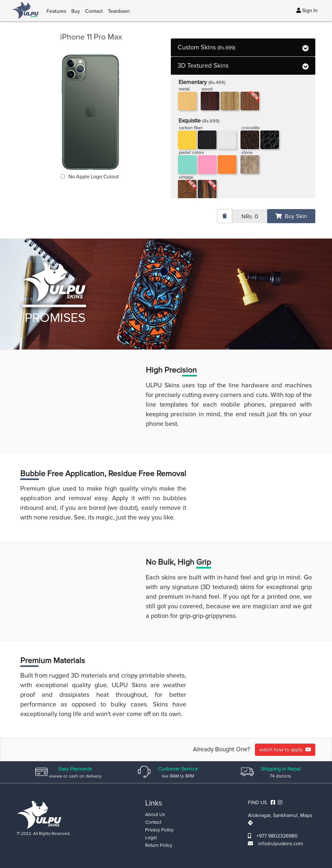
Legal (151, 838)
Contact (94, 11)
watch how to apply (285, 750)
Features (56, 11)
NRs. (250, 216)
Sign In (307, 11)
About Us (155, 814)
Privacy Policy (159, 830)
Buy (76, 11)
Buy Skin (291, 216)
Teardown (119, 11)
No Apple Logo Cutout (93, 177)
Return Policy (159, 845)
